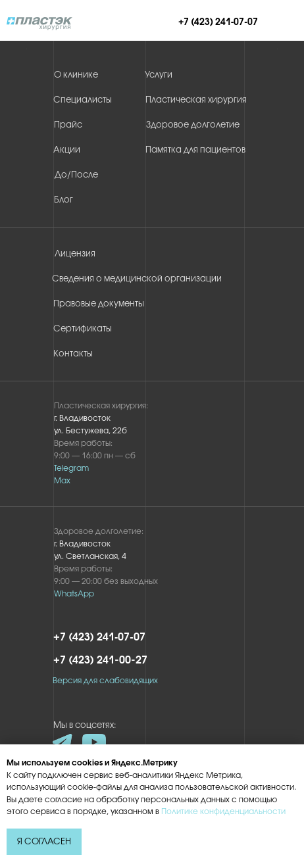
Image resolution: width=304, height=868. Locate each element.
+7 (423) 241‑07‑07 (218, 23)
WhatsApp (74, 594)
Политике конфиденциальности (223, 812)
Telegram (71, 469)
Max (62, 481)
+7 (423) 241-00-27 (100, 661)
